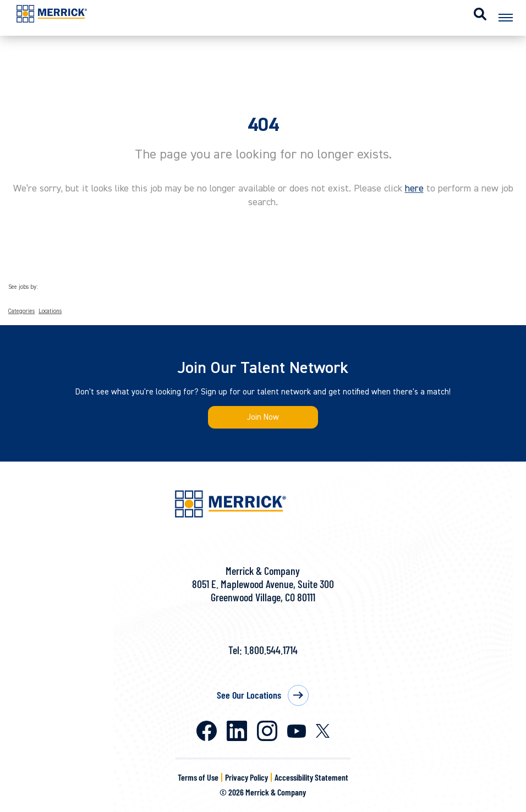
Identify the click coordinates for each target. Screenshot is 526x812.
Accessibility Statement (311, 777)
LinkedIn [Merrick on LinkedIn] (237, 731)
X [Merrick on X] (323, 731)
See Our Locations (249, 695)
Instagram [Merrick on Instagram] (267, 731)
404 (263, 125)
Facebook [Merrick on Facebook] (207, 731)
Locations (50, 311)
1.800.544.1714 (271, 650)
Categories (21, 311)
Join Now (263, 417)
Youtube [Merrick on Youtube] (297, 731)
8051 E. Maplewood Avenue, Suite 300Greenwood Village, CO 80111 (263, 590)
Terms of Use (198, 777)
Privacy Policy (246, 777)
